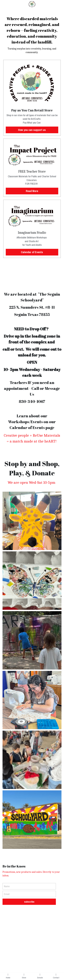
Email (7, 894)
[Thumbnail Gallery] (32, 521)
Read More (32, 191)
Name (7, 886)
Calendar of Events (32, 252)
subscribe (29, 902)
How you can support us (32, 130)
